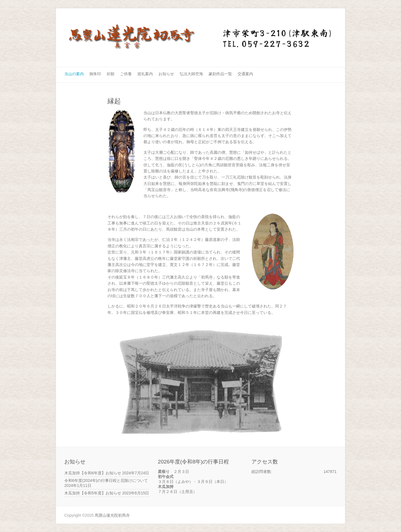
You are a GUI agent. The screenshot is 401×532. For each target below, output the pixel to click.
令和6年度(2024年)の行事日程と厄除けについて (106, 480)
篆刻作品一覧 (220, 74)
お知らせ (166, 74)
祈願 (111, 74)
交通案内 (245, 74)
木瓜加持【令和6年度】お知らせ (93, 473)
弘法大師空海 (191, 74)
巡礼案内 (145, 74)
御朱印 (95, 74)
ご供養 (126, 74)
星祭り (164, 472)
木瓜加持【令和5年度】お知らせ (93, 493)
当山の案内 (74, 74)
